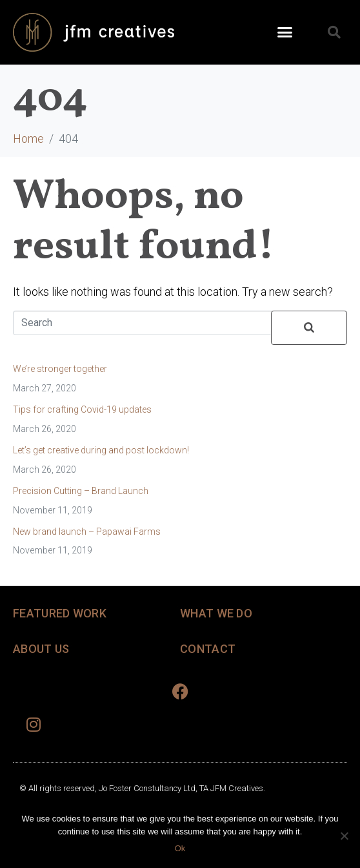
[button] (285, 32)
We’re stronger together (60, 369)
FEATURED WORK (60, 613)
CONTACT (208, 649)
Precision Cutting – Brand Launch (81, 491)
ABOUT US (41, 649)
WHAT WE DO (216, 613)
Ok (180, 848)
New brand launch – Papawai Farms (87, 532)
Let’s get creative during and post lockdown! (101, 450)
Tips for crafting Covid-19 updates (82, 409)
